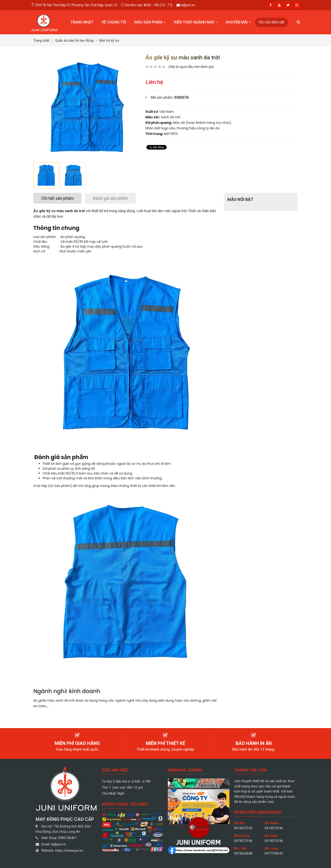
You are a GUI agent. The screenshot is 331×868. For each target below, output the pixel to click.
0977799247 (274, 854)
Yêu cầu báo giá (271, 22)
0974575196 (243, 828)
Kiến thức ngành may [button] (196, 22)
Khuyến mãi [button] (238, 22)
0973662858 (243, 854)
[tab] (57, 198)
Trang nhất (82, 22)
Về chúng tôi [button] (114, 22)
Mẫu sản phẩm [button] (150, 22)
